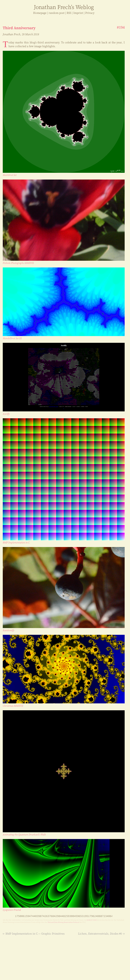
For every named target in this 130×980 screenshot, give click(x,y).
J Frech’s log (64, 7)
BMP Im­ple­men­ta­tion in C (16, 543)
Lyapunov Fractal (12, 910)
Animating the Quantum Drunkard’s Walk (24, 835)
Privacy (90, 13)
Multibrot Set (10, 175)
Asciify (6, 414)
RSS (69, 13)
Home (40, 13)
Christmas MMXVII (13, 706)
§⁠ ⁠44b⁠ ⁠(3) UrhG (92, 920)
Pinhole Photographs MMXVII (18, 263)
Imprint (78, 13)
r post (57, 13)
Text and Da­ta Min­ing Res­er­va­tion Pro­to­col (63, 922)
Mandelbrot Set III (12, 338)
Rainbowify (9, 630)
